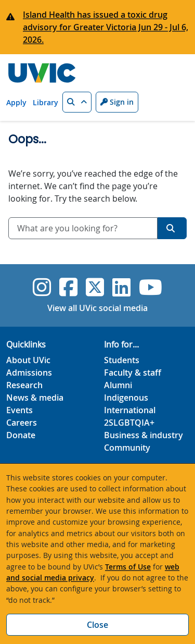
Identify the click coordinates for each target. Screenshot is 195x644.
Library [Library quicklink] (45, 102)
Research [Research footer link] (24, 385)
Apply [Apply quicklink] (16, 102)
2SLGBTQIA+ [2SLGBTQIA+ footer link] (129, 423)
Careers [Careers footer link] (22, 423)
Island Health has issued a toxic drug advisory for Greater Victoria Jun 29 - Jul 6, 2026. (106, 27)
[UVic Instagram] (42, 287)
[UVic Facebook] (68, 287)
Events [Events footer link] (19, 410)
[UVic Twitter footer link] (95, 287)
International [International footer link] (130, 410)
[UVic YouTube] (151, 287)
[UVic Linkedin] (121, 287)
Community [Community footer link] (127, 448)
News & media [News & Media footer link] (35, 398)
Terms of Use (128, 567)
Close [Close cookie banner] (97, 625)
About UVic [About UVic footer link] (28, 360)
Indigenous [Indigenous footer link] (126, 398)
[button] (77, 102)
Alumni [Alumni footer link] (118, 385)
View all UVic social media (97, 308)
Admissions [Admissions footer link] (29, 373)
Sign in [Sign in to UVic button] (117, 102)
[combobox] (83, 228)
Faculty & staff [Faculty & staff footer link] (133, 373)
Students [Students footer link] (122, 360)
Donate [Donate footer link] (21, 435)
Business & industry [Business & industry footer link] (144, 435)
